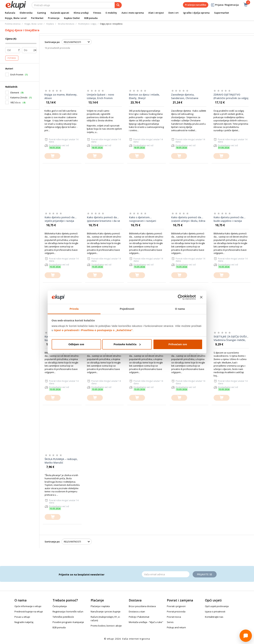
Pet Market (37, 18)
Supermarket (222, 13)
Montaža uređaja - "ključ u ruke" (146, 622)
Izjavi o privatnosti (66, 330)
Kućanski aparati (60, 13)
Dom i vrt (173, 13)
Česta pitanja (60, 606)
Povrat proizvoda (176, 612)
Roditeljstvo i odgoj (87, 24)
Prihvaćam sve (178, 344)
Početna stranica (13, 24)
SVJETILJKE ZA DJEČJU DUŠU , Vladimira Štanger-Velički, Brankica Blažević (231, 338)
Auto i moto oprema (133, 13)
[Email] (166, 574)
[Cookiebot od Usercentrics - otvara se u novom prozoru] (180, 297)
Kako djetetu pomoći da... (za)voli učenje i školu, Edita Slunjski (188, 219)
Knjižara (50, 24)
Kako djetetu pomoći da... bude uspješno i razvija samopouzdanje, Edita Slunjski (230, 219)
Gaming (42, 13)
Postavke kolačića (127, 344)
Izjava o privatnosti (215, 612)
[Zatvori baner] (201, 297)
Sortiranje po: (52, 42)
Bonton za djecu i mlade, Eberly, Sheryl (144, 96)
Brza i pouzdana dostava (142, 606)
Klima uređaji (81, 13)
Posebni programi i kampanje (68, 622)
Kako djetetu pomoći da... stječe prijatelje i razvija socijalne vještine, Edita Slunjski (61, 219)
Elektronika (26, 13)
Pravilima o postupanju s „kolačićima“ (107, 330)
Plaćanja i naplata (100, 606)
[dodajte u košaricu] (52, 156)
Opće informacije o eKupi (28, 606)
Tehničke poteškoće (63, 617)
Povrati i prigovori (176, 606)
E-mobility (111, 13)
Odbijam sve (76, 344)
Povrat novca (174, 617)
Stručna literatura (66, 24)
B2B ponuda (91, 18)
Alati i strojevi (156, 13)
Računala (10, 13)
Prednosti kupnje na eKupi (29, 612)
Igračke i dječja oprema (196, 13)
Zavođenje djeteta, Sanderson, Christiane (185, 96)
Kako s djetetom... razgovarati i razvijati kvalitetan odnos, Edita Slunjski (144, 219)
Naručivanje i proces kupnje (106, 612)
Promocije (54, 18)
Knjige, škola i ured (16, 18)
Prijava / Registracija (224, 5)
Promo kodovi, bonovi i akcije (106, 626)
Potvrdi (12, 58)
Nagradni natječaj (24, 622)
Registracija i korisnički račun (68, 612)
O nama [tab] (180, 309)
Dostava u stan (137, 612)
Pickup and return (176, 627)
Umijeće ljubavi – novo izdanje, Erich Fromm (100, 96)
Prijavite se (205, 574)
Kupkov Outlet (72, 18)
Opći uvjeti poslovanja (217, 606)
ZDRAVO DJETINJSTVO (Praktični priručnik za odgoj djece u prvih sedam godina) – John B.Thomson (231, 96)
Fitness (97, 13)
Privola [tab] (74, 309)
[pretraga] (118, 5)
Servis (170, 622)
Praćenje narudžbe (196, 5)
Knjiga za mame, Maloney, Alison (61, 96)
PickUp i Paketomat (139, 617)
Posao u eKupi (22, 617)
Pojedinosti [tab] (127, 309)
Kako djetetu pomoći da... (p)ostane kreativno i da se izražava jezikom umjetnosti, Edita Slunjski (103, 219)
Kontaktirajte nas (214, 617)
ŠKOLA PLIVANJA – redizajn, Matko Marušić (61, 461)
